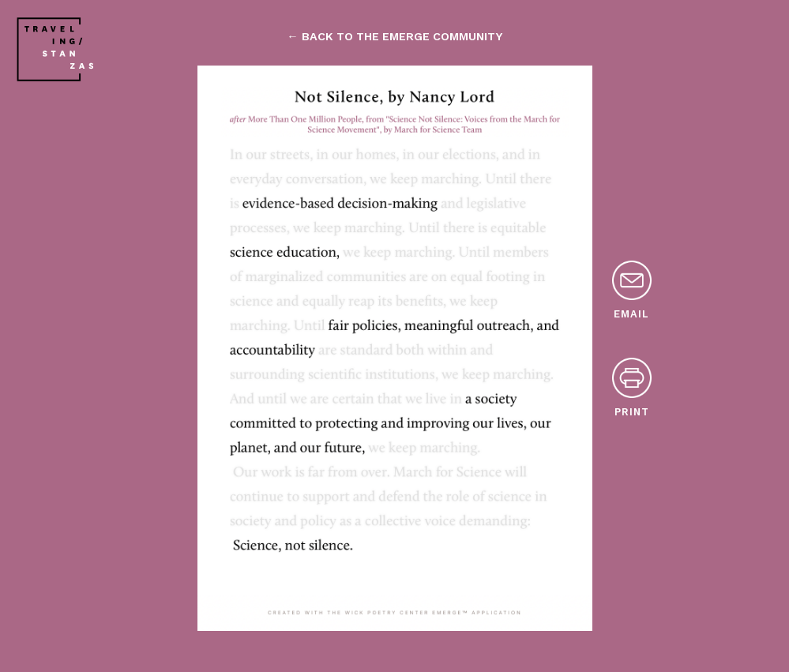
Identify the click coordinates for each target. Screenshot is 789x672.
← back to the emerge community (394, 36)
